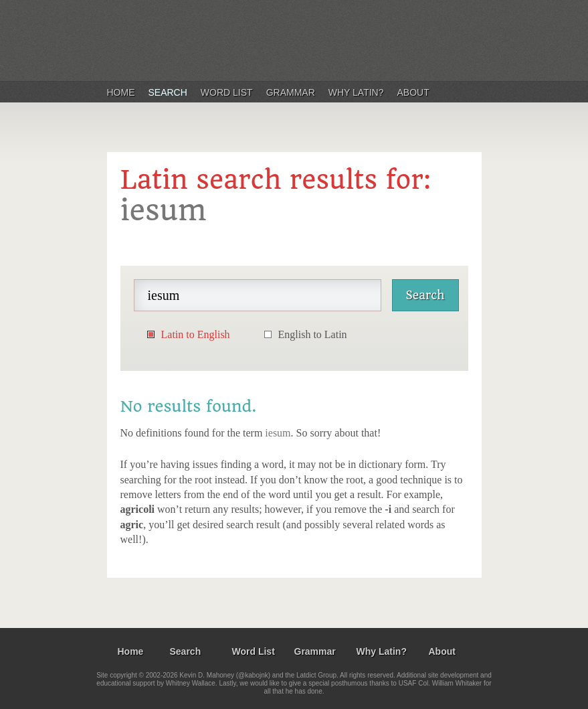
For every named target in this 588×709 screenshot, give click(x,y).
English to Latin (313, 334)
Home (121, 92)
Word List (227, 92)
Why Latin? (356, 92)
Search (168, 92)
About (413, 92)
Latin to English (196, 334)
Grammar (291, 92)
